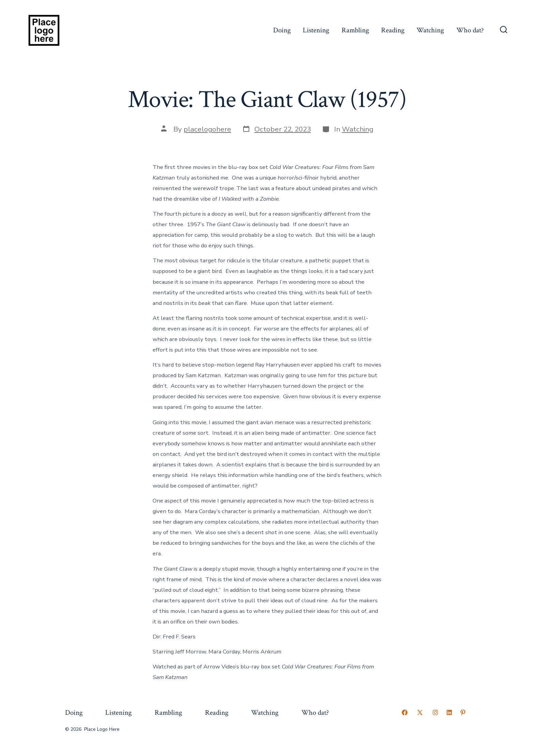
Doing (282, 30)
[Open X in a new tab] (420, 712)
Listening (316, 30)
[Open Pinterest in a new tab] (463, 712)
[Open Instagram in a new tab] (435, 712)
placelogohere (207, 129)
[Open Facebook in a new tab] (405, 712)
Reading (393, 30)
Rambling (355, 30)
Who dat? (470, 30)
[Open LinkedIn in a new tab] (449, 712)
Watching (430, 30)
